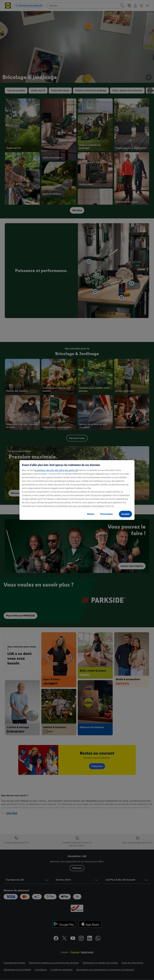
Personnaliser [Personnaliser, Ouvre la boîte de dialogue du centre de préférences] (107, 514)
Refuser (91, 514)
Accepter (125, 514)
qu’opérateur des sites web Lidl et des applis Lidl (56, 470)
